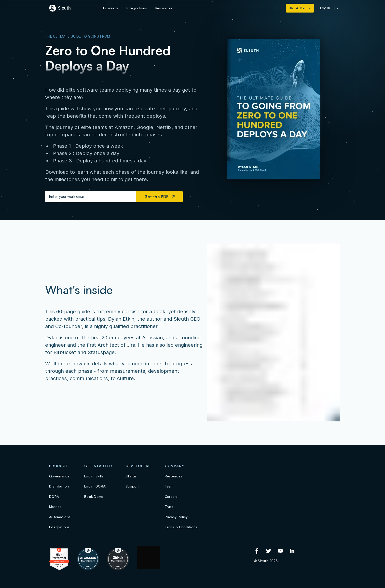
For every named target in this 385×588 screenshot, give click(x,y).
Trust (169, 507)
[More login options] (337, 8)
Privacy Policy (176, 517)
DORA (54, 496)
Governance (59, 476)
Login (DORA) (95, 486)
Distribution (59, 486)
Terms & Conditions (181, 527)
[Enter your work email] (91, 197)
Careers (171, 496)
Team (169, 486)
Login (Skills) (94, 476)
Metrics (55, 507)
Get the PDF (159, 197)
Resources (174, 476)
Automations (60, 517)
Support (133, 486)
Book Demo (94, 496)
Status (131, 476)
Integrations (59, 527)
